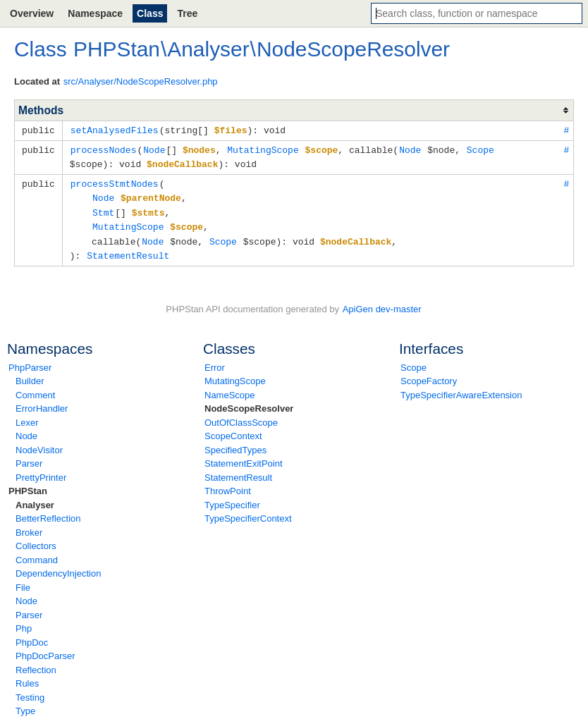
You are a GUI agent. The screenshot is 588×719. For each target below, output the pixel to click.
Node (26, 430)
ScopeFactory (429, 375)
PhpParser (30, 361)
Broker (29, 526)
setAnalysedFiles (115, 130)
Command (37, 554)
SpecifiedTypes (235, 444)
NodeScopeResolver (249, 402)
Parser (29, 457)
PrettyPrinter (41, 471)
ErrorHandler (42, 402)
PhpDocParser (45, 650)
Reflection (36, 664)
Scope (414, 361)
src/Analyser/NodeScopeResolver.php (141, 81)
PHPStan (28, 485)
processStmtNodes (115, 181)
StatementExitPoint (244, 457)
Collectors (36, 540)
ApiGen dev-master (382, 303)
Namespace (95, 13)
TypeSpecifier (232, 499)
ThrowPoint (228, 485)
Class (150, 13)
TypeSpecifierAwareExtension (461, 389)
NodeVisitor (39, 444)
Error (215, 361)
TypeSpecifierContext (248, 512)
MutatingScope (235, 375)
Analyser (35, 499)
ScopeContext (233, 430)
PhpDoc (32, 636)
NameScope (230, 389)
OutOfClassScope (241, 416)
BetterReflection (48, 512)
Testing (30, 691)
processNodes (104, 149)
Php (24, 622)
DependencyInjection (58, 567)
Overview (32, 13)
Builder (30, 375)
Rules (27, 677)
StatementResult (238, 471)
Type (25, 705)
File (23, 581)
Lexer (27, 416)
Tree (187, 13)
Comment (35, 389)
